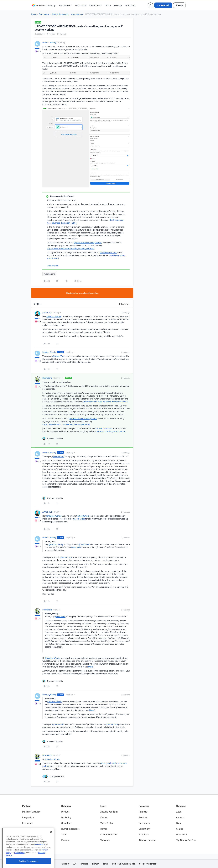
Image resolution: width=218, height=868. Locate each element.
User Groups (81, 5)
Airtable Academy (109, 812)
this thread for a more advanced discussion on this (106, 402)
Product (65, 812)
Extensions (28, 823)
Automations (77, 14)
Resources (144, 806)
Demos (104, 829)
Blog (179, 823)
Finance (65, 840)
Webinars (105, 840)
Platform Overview (31, 812)
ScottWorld (47, 378)
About (179, 812)
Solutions (66, 806)
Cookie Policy (39, 858)
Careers (180, 817)
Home (34, 14)
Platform (27, 806)
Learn (103, 806)
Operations (67, 823)
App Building (29, 829)
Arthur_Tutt (47, 312)
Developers (144, 823)
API (75, 864)
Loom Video (80, 519)
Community (44, 14)
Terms (106, 864)
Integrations (28, 817)
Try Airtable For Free (186, 840)
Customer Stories (109, 834)
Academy (118, 5)
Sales (64, 834)
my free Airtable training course (88, 243)
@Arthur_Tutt (58, 356)
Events (108, 5)
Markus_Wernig (49, 42)
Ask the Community (60, 14)
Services (143, 817)
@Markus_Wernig (54, 316)
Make (91, 667)
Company (181, 806)
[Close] (51, 845)
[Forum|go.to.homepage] (44, 5)
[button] (163, 5)
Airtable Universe (147, 840)
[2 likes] (53, 776)
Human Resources (70, 829)
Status (180, 829)
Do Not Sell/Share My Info (124, 864)
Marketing (66, 817)
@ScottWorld (58, 456)
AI (23, 834)
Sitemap (84, 864)
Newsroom (182, 834)
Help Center (130, 5)
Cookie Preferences (148, 864)
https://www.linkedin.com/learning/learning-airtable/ (71, 248)
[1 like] (53, 439)
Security (66, 864)
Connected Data (30, 840)
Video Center (107, 823)
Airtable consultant (108, 252)
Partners (143, 812)
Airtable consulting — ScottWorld (111, 431)
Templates (144, 834)
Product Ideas (95, 5)
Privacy (95, 864)
